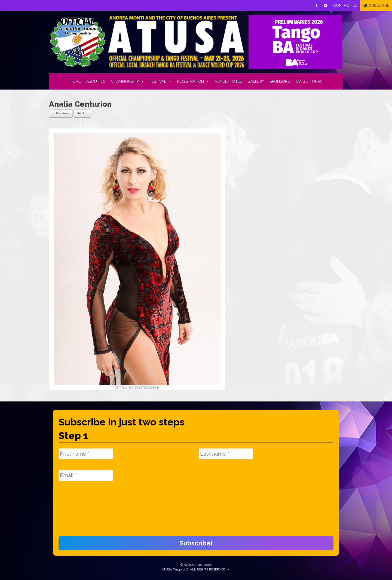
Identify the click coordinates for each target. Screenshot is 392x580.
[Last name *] (226, 454)
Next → (82, 113)
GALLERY (256, 81)
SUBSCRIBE (379, 5)
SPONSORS (280, 81)
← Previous (61, 113)
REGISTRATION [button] (193, 81)
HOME (75, 81)
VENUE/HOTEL (228, 81)
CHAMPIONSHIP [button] (127, 81)
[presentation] (81, 511)
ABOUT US (96, 81)
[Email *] (86, 475)
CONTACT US (345, 5)
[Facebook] (317, 5)
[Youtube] (326, 5)
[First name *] (86, 454)
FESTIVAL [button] (161, 81)
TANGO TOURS (309, 81)
